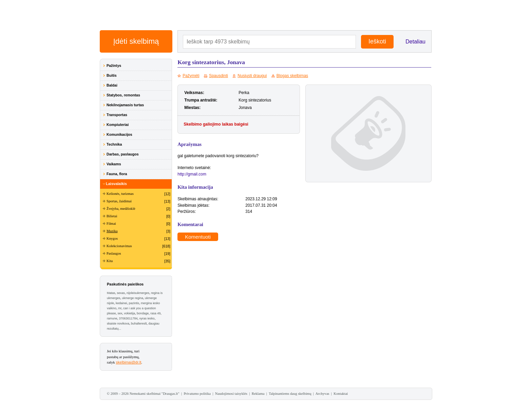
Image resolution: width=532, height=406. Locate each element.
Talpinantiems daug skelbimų (290, 394)
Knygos (112, 238)
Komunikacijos (119, 134)
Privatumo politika (197, 394)
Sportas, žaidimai (119, 201)
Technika (114, 144)
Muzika (112, 231)
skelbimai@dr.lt (129, 362)
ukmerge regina (133, 298)
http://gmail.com (192, 174)
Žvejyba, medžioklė (121, 209)
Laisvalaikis (116, 184)
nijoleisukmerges (138, 293)
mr (120, 308)
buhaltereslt (139, 324)
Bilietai (112, 216)
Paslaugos (114, 253)
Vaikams (114, 164)
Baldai (112, 85)
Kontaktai (341, 394)
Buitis (112, 75)
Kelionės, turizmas (120, 194)
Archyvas (322, 394)
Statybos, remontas (123, 95)
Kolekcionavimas (119, 246)
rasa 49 (155, 313)
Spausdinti (218, 76)
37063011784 (128, 318)
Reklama (258, 394)
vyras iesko (147, 318)
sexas (121, 293)
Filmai (111, 224)
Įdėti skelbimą (136, 41)
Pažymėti (191, 76)
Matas (111, 293)
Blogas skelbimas (292, 76)
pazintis (134, 303)
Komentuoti (198, 237)
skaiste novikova (118, 324)
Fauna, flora (117, 174)
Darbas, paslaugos (123, 154)
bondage (143, 313)
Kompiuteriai (118, 125)
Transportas (117, 115)
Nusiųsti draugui (252, 76)
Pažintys (114, 66)
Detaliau (415, 42)
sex (120, 313)
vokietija (130, 313)
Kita (110, 261)
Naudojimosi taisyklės (231, 394)
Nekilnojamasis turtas (125, 105)
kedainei (121, 303)
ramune (112, 318)
